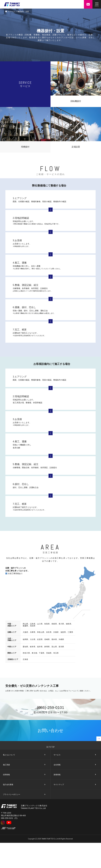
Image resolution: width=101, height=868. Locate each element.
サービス (12, 12)
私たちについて (24, 755)
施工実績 (24, 765)
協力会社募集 (24, 785)
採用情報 (24, 775)
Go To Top (51, 747)
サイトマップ (75, 785)
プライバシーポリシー (24, 795)
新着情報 (75, 775)
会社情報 (75, 765)
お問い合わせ (69, 735)
